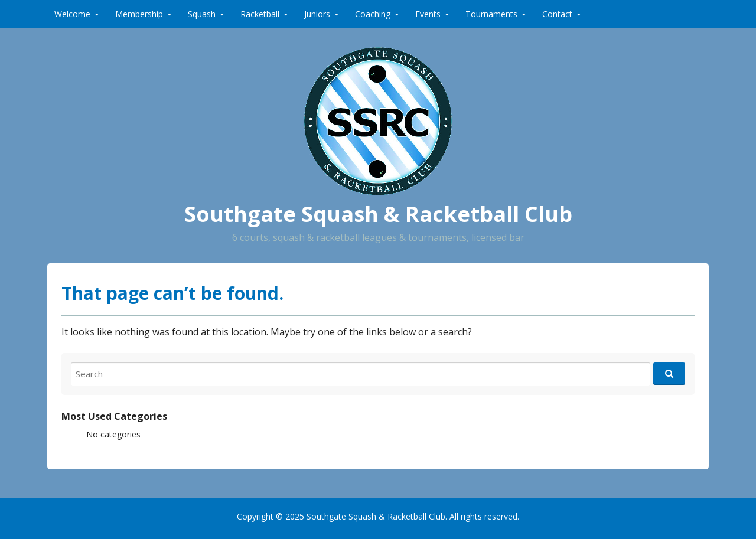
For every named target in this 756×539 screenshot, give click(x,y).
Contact (557, 14)
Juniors (317, 14)
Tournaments (491, 14)
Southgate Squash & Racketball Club (378, 214)
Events (428, 14)
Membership (139, 14)
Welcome (72, 14)
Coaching (373, 14)
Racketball (260, 14)
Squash (202, 14)
